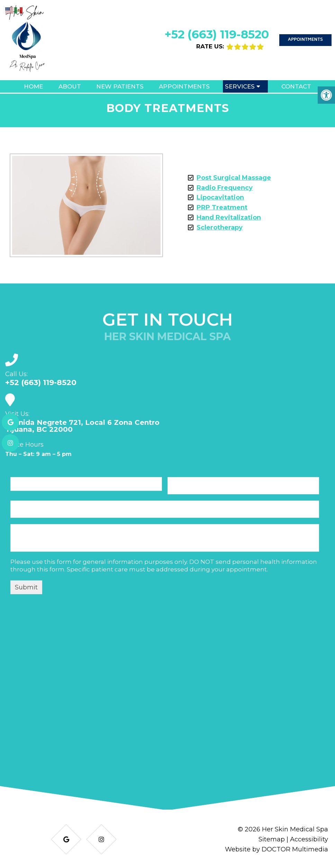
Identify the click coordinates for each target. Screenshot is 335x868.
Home (33, 86)
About (70, 86)
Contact (296, 86)
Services (240, 86)
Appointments (305, 40)
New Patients (120, 86)
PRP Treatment (222, 207)
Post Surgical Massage (234, 178)
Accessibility (309, 839)
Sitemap (272, 839)
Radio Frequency (225, 188)
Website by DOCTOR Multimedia (277, 849)
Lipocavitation (220, 197)
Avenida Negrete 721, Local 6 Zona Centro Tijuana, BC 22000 (82, 426)
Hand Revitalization (229, 217)
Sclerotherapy (220, 227)
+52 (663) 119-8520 (217, 34)
